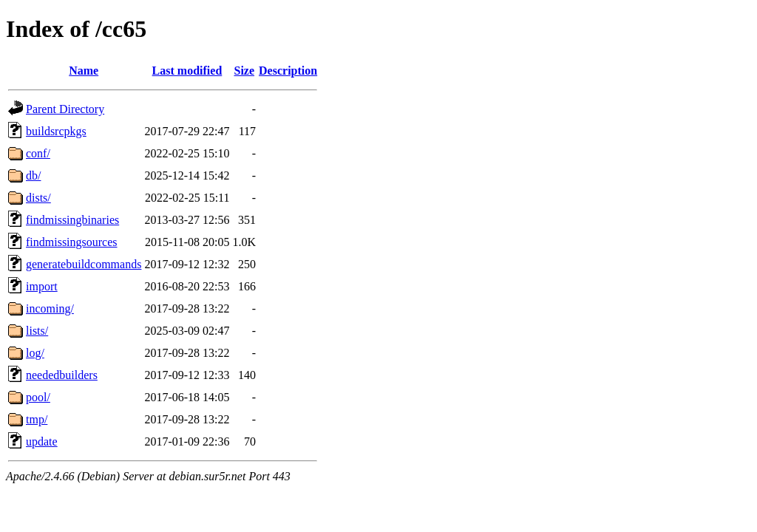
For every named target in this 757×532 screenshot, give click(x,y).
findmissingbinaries (72, 220)
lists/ (37, 331)
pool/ (38, 397)
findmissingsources (72, 242)
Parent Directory (65, 109)
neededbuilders (62, 375)
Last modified (187, 71)
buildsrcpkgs (56, 131)
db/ (33, 175)
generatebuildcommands (84, 264)
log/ (35, 353)
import (42, 286)
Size (245, 71)
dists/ (38, 198)
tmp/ (37, 419)
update (42, 441)
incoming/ (50, 308)
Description (288, 71)
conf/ (38, 153)
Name (84, 71)
